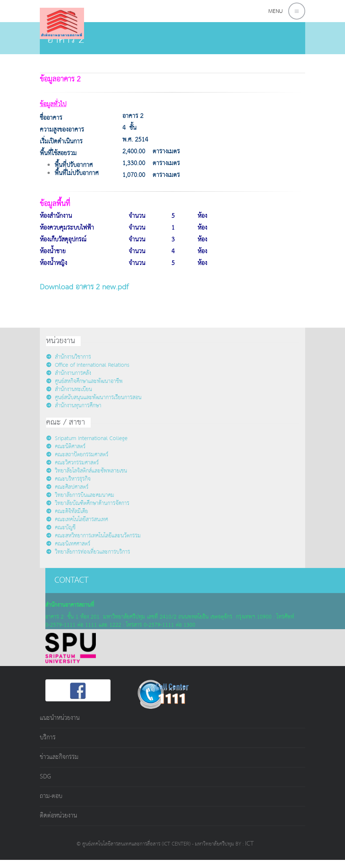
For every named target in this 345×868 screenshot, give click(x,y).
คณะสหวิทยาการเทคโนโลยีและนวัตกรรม (93, 536)
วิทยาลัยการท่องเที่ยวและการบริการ (88, 552)
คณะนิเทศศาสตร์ (68, 544)
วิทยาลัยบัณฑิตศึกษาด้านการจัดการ (88, 503)
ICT (249, 844)
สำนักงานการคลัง (69, 373)
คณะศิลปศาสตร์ (67, 487)
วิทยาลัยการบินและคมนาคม (80, 495)
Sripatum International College (87, 438)
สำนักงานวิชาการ (69, 357)
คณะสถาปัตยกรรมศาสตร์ (77, 455)
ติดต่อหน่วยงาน (58, 816)
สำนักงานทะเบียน (69, 389)
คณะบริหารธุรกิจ (68, 479)
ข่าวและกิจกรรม (59, 757)
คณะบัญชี (61, 528)
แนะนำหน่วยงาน (60, 718)
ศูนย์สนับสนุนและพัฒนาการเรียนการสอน (94, 398)
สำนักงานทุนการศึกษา (74, 406)
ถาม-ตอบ (51, 796)
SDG (45, 777)
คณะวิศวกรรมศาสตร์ (72, 463)
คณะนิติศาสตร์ (66, 447)
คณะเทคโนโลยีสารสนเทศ (77, 520)
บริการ (48, 738)
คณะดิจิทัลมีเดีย (67, 511)
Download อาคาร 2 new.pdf (84, 287)
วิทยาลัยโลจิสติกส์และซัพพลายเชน (87, 471)
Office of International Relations (88, 365)
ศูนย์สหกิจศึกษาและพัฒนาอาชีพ (84, 381)
